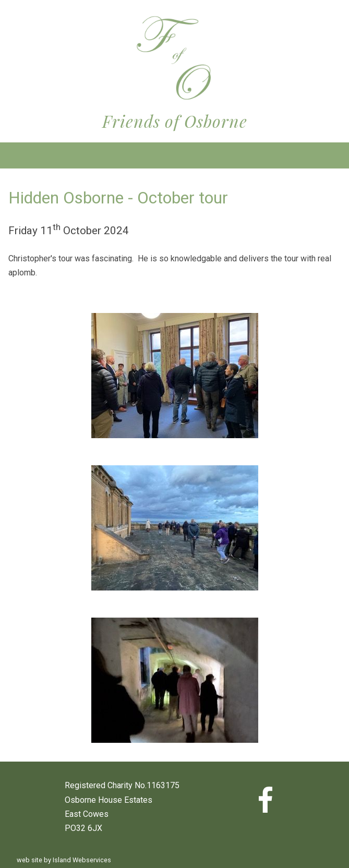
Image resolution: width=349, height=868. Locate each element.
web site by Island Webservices (64, 860)
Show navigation (175, 155)
